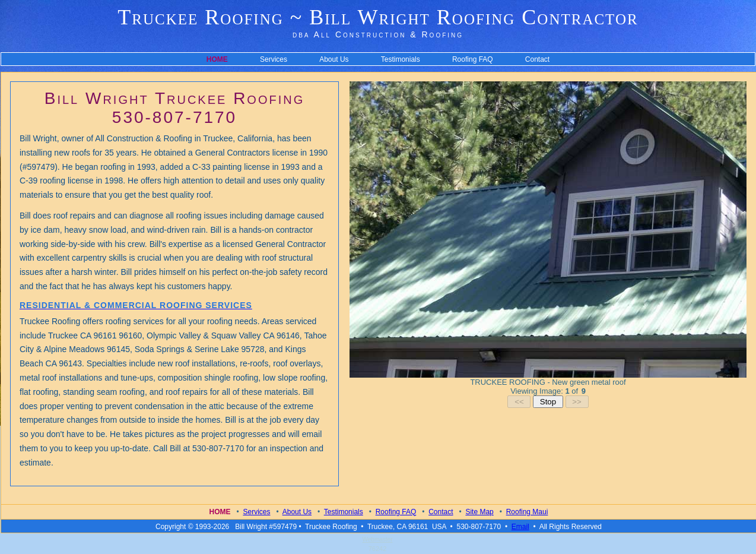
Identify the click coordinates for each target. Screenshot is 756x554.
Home (220, 512)
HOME (217, 59)
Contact (537, 59)
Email (520, 527)
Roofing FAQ (473, 59)
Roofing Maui (527, 512)
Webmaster (378, 539)
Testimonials (401, 59)
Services (274, 59)
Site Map (479, 512)
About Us (334, 59)
